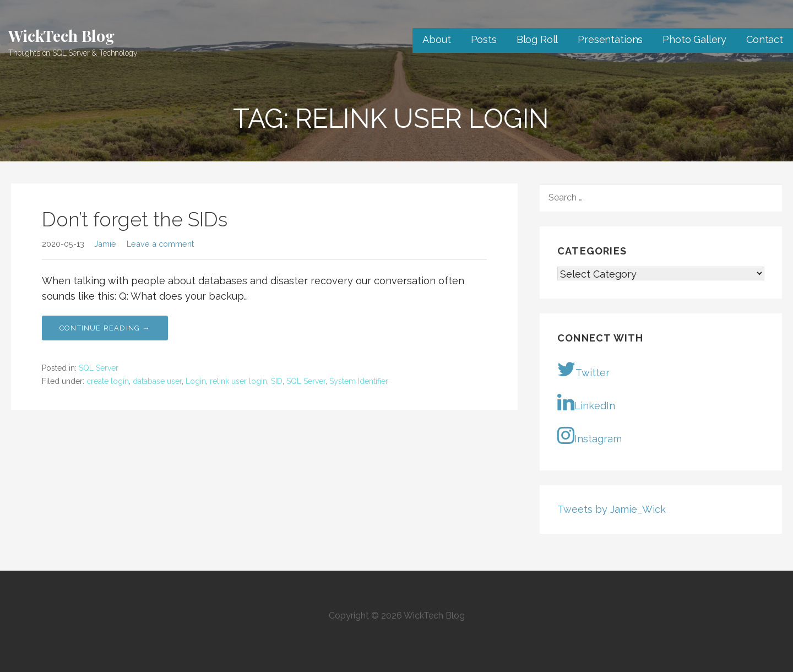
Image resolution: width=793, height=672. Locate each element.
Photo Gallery (694, 39)
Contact (765, 39)
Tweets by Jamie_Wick (612, 509)
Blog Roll (537, 39)
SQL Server (99, 368)
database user (157, 381)
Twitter (583, 369)
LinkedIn (586, 402)
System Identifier (359, 381)
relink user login (238, 381)
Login (196, 381)
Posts (484, 39)
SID (277, 381)
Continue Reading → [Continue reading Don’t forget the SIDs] (105, 328)
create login (108, 381)
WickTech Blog (61, 36)
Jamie (105, 244)
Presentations (610, 39)
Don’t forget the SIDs (135, 219)
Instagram (590, 435)
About (436, 39)
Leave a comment (160, 244)
